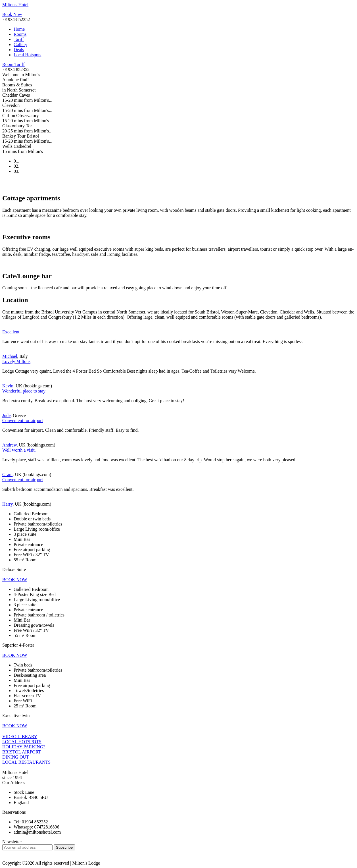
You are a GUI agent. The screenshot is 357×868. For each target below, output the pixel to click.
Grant (7, 475)
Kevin (8, 386)
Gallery (20, 44)
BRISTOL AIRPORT (22, 752)
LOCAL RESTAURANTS (26, 762)
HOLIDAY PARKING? (24, 747)
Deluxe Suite (14, 569)
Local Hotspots (27, 55)
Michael (10, 356)
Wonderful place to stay (24, 391)
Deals (19, 50)
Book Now (12, 14)
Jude (6, 415)
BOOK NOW (15, 580)
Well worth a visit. (19, 450)
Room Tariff (13, 64)
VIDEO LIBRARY (20, 737)
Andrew (10, 445)
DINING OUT (16, 757)
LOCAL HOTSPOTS (22, 742)
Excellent (11, 332)
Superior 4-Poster (18, 645)
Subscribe (64, 847)
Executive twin (16, 716)
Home (19, 29)
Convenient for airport (23, 420)
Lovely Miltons (16, 361)
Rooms (20, 34)
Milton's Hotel (15, 5)
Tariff (19, 39)
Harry (7, 504)
